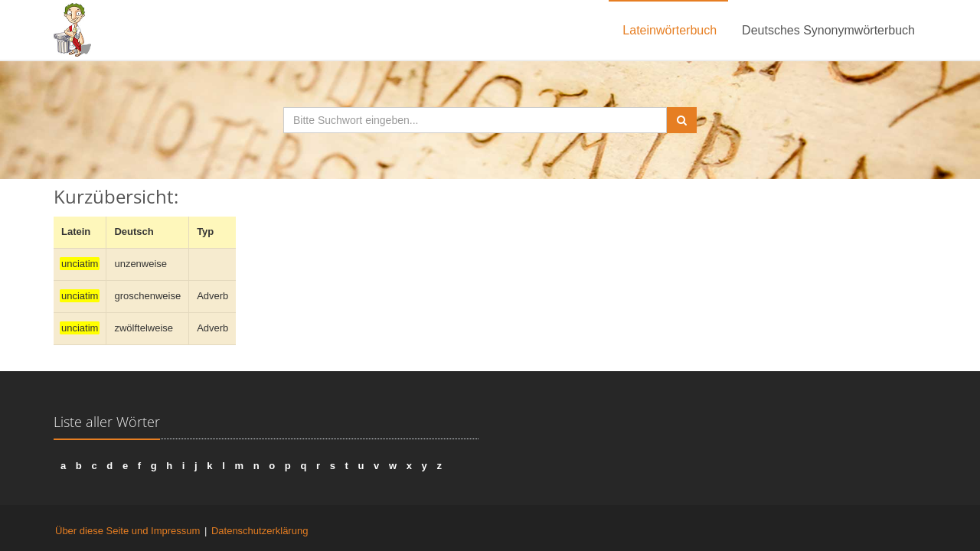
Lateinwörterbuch (670, 30)
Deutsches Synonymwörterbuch (828, 30)
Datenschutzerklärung (260, 531)
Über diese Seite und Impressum (127, 531)
